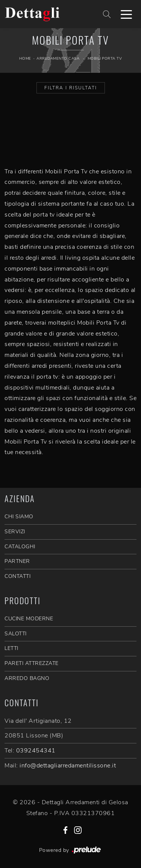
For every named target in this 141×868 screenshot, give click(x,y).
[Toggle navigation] (126, 14)
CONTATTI (17, 576)
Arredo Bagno (27, 678)
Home (25, 59)
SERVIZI (15, 532)
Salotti (16, 634)
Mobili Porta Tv (105, 59)
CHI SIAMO (19, 517)
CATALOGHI (20, 547)
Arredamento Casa (58, 59)
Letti (11, 648)
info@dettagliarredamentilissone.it (68, 766)
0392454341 (36, 751)
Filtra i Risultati (71, 88)
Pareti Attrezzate (32, 663)
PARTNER (17, 561)
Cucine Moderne (29, 619)
